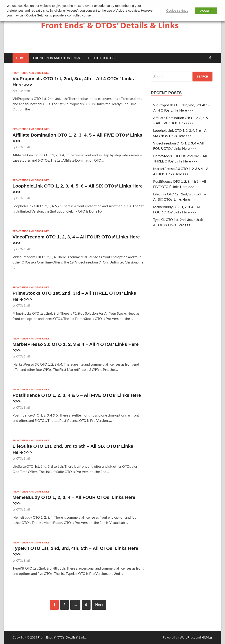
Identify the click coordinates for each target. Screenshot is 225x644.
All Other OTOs (101, 58)
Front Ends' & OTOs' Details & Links (110, 25)
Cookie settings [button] (177, 11)
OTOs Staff (23, 91)
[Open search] (210, 58)
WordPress (187, 637)
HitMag (207, 637)
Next (99, 605)
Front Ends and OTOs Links (56, 58)
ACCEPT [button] (206, 11)
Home (21, 58)
